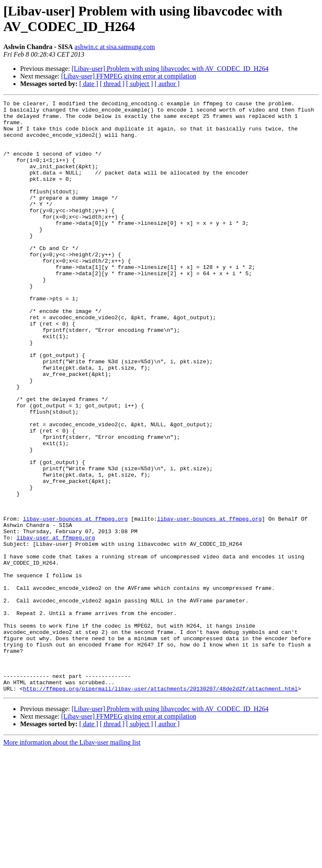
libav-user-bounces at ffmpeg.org (75, 603)
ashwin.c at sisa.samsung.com (115, 47)
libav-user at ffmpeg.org (56, 626)
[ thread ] (112, 84)
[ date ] (89, 84)
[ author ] (167, 84)
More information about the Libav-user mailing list (72, 861)
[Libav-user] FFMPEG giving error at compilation (129, 76)
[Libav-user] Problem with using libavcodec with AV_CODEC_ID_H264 (170, 69)
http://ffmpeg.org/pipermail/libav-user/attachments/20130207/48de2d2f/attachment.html (160, 807)
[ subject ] (140, 84)
